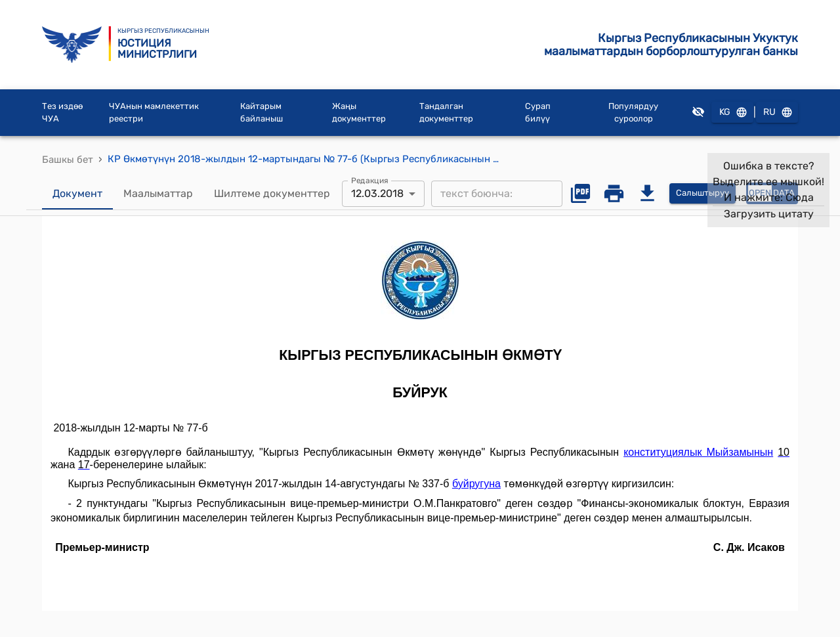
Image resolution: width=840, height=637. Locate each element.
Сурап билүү (538, 113)
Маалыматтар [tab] (158, 194)
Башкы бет (68, 160)
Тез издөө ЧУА (62, 113)
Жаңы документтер (359, 113)
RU (777, 113)
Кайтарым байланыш (262, 113)
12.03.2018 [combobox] (377, 193)
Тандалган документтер (446, 113)
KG (732, 113)
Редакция (370, 180)
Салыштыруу (703, 193)
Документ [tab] (77, 194)
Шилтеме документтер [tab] (272, 194)
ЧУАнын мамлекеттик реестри (154, 113)
